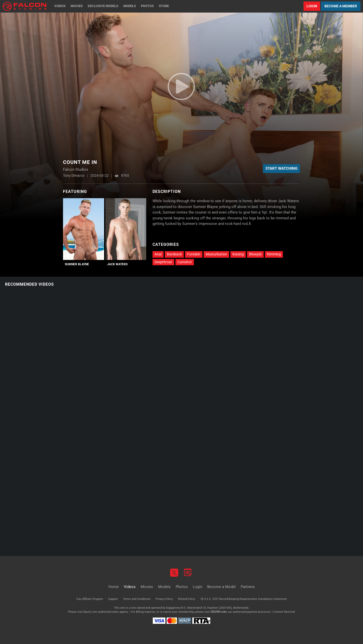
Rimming (274, 254)
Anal (158, 254)
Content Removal (284, 612)
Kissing (238, 254)
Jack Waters (117, 264)
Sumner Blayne (77, 264)
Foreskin (194, 254)
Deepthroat (163, 262)
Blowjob (255, 254)
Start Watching (281, 168)
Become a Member (341, 6)
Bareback (174, 254)
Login (312, 6)
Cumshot (185, 262)
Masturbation (216, 254)
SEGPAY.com (219, 612)
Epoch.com (90, 612)
